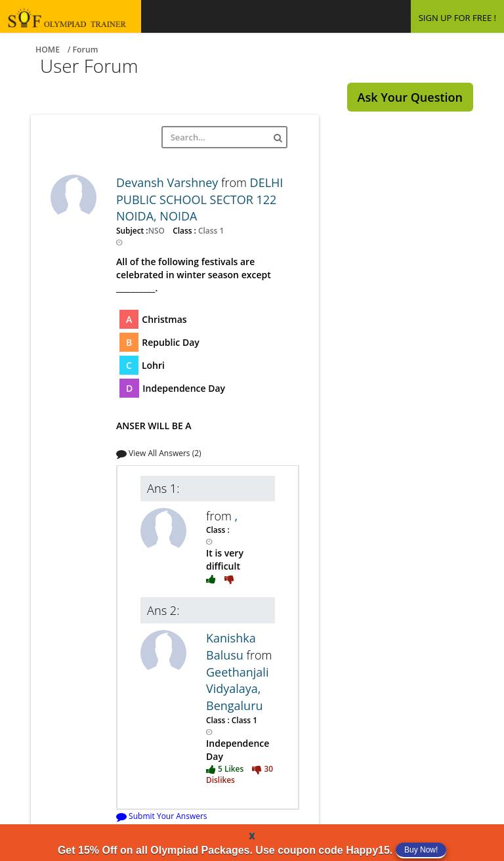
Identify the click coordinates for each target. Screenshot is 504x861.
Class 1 (210, 230)
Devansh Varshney (169, 182)
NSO (157, 230)
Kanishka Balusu (231, 646)
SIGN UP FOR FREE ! (457, 18)
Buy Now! (421, 850)
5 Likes (226, 768)
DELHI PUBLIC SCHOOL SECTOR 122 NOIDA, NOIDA (199, 199)
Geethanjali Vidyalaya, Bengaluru (237, 689)
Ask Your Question (410, 97)
